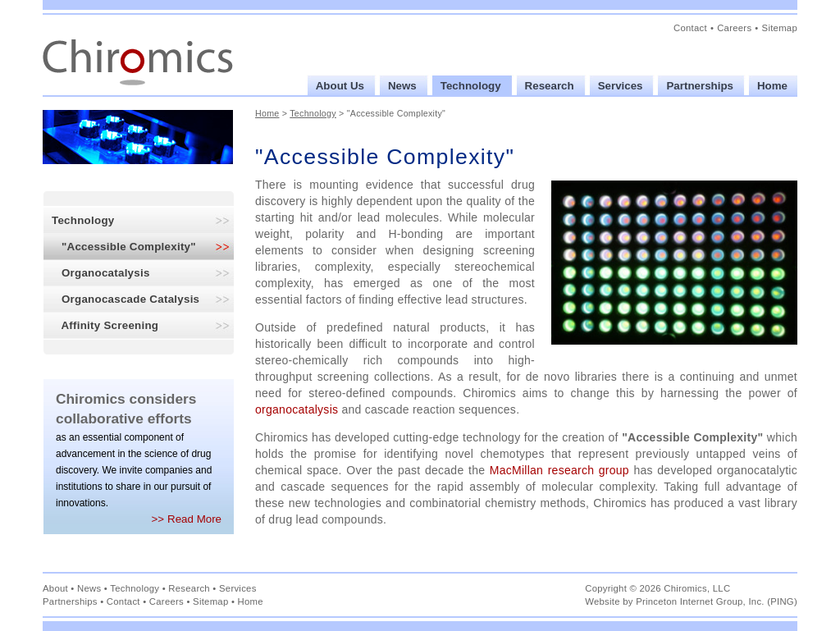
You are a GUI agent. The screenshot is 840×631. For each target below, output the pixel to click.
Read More (194, 519)
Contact (690, 28)
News (89, 588)
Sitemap (780, 28)
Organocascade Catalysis (126, 299)
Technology (83, 220)
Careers (734, 28)
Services (238, 588)
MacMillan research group (559, 470)
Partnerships (70, 601)
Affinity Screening (105, 325)
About (55, 588)
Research (189, 588)
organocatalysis (297, 409)
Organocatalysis (101, 273)
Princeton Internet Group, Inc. (700, 601)
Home (267, 113)
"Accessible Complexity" (124, 247)
